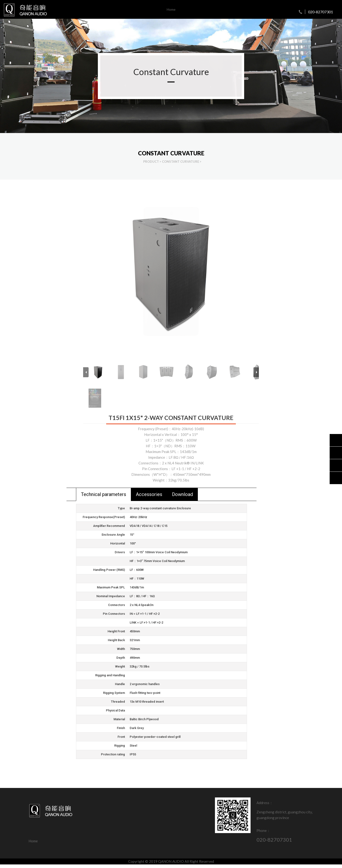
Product (151, 162)
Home (171, 9)
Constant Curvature (180, 162)
